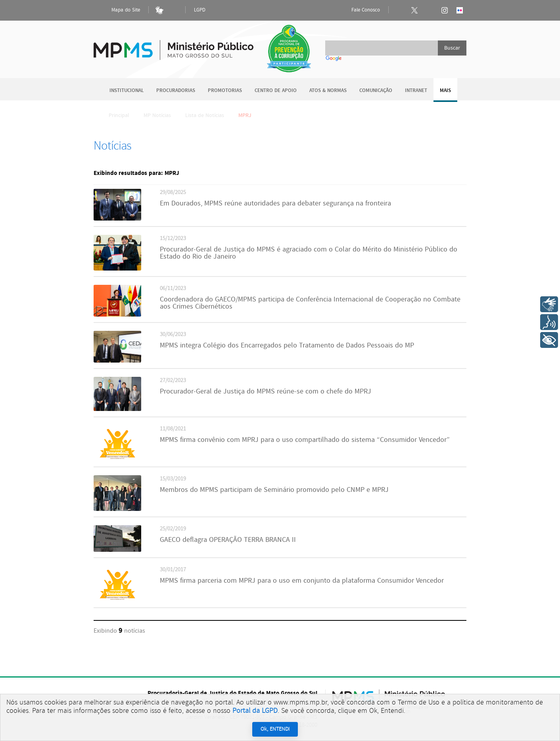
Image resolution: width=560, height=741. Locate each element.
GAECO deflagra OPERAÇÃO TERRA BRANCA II (228, 540)
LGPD (200, 10)
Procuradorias (176, 91)
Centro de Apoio (276, 91)
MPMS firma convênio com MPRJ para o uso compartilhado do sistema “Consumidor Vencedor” (305, 440)
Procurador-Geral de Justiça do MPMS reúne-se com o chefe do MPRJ (266, 392)
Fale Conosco (359, 10)
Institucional (127, 91)
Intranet (416, 91)
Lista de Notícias (205, 115)
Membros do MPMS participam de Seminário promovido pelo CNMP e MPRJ (274, 490)
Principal (114, 115)
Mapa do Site (119, 10)
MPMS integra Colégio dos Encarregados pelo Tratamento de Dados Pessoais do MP (287, 346)
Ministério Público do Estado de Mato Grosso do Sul (174, 45)
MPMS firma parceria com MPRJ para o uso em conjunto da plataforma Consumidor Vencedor (302, 581)
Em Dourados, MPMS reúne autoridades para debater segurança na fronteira (275, 203)
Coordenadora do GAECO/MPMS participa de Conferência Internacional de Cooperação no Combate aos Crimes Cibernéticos (310, 303)
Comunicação (376, 91)
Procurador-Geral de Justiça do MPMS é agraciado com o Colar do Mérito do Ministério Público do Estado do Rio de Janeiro (309, 253)
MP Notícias (157, 115)
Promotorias (225, 91)
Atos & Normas (328, 91)
